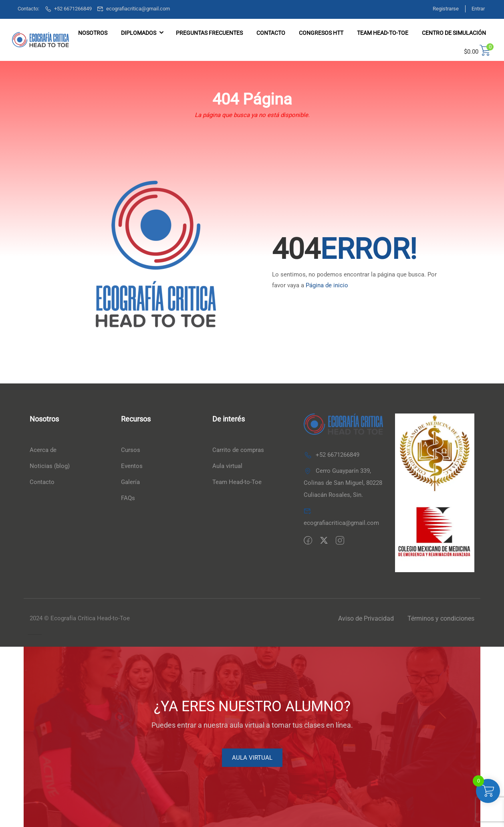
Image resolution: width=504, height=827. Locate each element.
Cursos (131, 450)
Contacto (271, 33)
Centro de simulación (454, 33)
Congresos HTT (321, 33)
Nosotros (93, 33)
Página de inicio (327, 285)
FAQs (128, 498)
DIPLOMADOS (139, 33)
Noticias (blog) (50, 466)
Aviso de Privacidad (366, 618)
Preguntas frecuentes (209, 33)
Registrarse (442, 9)
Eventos (132, 466)
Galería (130, 482)
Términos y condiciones (441, 618)
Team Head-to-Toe (237, 482)
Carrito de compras (238, 450)
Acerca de (43, 450)
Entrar (478, 9)
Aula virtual (227, 466)
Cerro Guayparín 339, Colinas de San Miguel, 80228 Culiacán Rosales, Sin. (343, 483)
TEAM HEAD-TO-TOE (383, 33)
